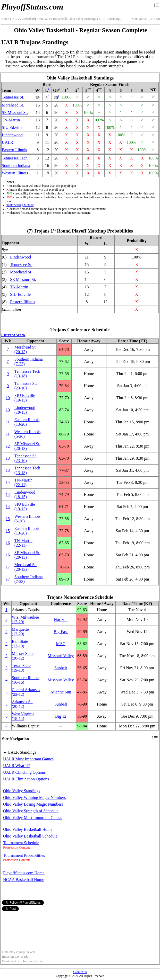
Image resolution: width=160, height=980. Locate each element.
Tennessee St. (13, 97)
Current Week (13, 335)
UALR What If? (16, 766)
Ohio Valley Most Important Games (33, 818)
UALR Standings (109, 19)
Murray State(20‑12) (23, 656)
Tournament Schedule (21, 843)
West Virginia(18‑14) (23, 716)
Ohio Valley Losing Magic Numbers (33, 804)
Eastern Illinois (14, 150)
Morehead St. (13, 105)
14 (8, 482)
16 (8, 543)
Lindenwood (12, 135)
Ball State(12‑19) (20, 644)
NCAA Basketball (22, 19)
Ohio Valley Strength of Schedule (31, 811)
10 (8, 398)
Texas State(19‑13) (21, 668)
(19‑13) (25, 398)
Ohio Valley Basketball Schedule (30, 836)
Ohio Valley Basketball (50, 19)
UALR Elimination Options (26, 779)
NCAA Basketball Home (24, 880)
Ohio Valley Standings (81, 19)
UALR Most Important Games (28, 759)
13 (8, 458)
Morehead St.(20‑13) (26, 349)
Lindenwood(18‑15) (25, 410)
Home (5, 19)
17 (8, 567)
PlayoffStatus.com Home (24, 873)
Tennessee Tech (15, 158)
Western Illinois (15, 173)
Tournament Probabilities (24, 855)
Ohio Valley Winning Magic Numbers (34, 798)
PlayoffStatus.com (32, 7)
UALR (7, 142)
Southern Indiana (16, 166)
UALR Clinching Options (24, 772)
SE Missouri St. (15, 113)
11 (8, 422)
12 (8, 446)
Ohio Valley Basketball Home (28, 829)
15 (8, 519)
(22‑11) (23, 482)
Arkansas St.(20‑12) (22, 704)
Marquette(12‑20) (20, 632)
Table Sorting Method (20, 205)
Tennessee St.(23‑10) (26, 386)
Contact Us (80, 972)
